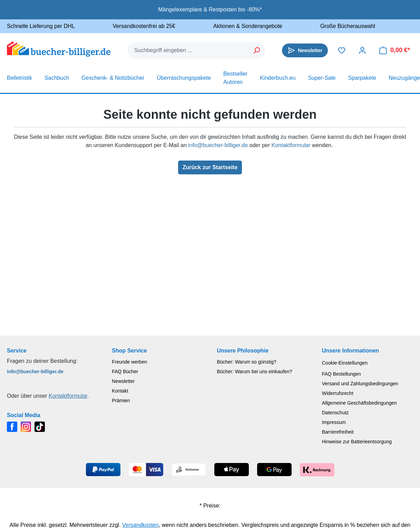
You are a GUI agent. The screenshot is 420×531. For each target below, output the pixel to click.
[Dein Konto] (362, 50)
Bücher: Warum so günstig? (247, 362)
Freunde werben (129, 362)
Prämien (121, 400)
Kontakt (120, 391)
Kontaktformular (291, 145)
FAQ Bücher (125, 371)
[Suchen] (257, 50)
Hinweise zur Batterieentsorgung (357, 442)
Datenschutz (335, 413)
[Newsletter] (305, 50)
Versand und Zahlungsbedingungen (360, 384)
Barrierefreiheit (338, 432)
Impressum (334, 422)
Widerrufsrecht (338, 393)
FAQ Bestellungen (341, 374)
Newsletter (123, 381)
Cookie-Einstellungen (345, 363)
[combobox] (188, 50)
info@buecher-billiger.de (218, 145)
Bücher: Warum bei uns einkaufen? (255, 371)
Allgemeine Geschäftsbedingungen (359, 403)
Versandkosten (140, 525)
